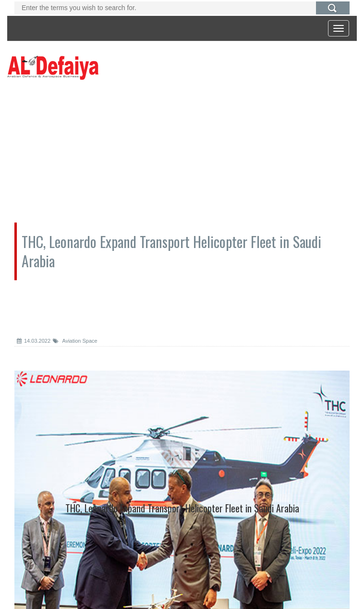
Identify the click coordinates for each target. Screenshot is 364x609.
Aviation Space (75, 341)
